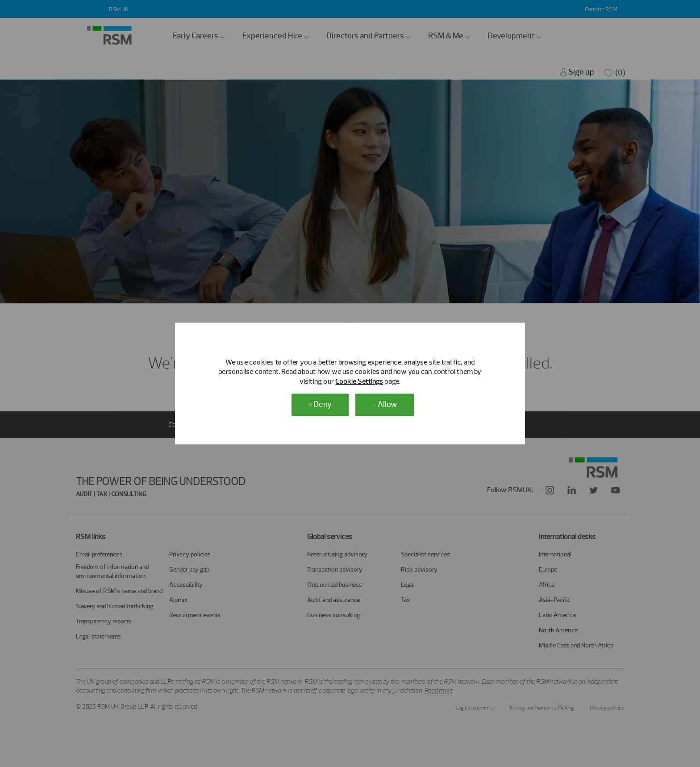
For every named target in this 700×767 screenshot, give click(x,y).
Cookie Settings (359, 381)
